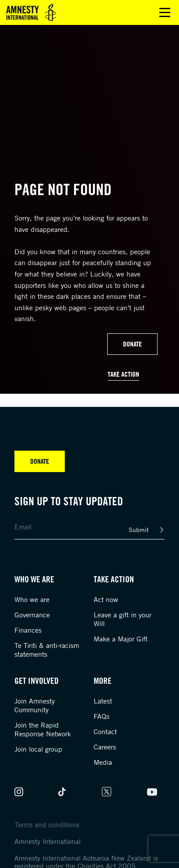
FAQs (102, 716)
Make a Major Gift (121, 639)
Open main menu (165, 12)
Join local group (38, 749)
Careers (105, 747)
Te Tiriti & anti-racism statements (47, 650)
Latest (103, 701)
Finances (28, 630)
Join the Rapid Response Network (43, 729)
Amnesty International (47, 841)
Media (103, 762)
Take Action (123, 374)
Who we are (32, 599)
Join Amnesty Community (35, 705)
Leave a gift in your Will (123, 619)
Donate (132, 344)
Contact (105, 731)
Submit (139, 530)
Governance (32, 615)
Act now (106, 599)
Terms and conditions (47, 825)
